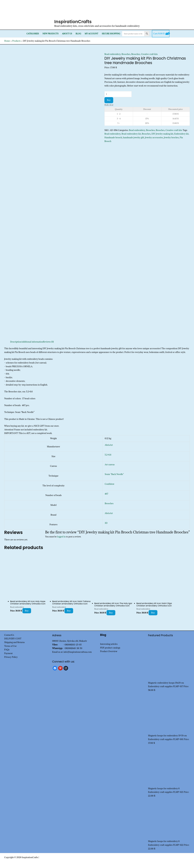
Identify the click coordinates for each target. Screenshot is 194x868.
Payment (8, 653)
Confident (109, 484)
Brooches (126, 54)
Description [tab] (16, 342)
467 (106, 494)
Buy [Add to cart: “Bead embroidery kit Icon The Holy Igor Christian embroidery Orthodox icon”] (111, 613)
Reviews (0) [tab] (48, 342)
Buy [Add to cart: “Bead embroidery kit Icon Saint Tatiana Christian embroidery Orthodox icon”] (69, 611)
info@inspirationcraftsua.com (78, 652)
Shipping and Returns (14, 642)
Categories (33, 34)
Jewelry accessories (154, 138)
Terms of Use (10, 646)
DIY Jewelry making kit (162, 134)
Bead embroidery (113, 54)
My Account (91, 34)
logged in (61, 537)
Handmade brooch (113, 138)
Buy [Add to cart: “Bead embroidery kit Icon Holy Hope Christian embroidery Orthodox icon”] (27, 611)
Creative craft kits (149, 54)
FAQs (7, 650)
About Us (67, 34)
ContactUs (9, 635)
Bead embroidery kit (131, 134)
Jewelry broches (171, 138)
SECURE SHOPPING (111, 34)
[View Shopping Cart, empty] (161, 34)
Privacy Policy (11, 657)
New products (51, 34)
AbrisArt (109, 445)
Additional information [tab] (32, 342)
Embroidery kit (181, 134)
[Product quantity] (118, 94)
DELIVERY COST (13, 639)
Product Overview (109, 651)
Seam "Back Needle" (114, 474)
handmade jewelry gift (133, 138)
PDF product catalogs (110, 648)
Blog (78, 34)
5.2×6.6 (108, 455)
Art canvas (110, 465)
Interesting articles (109, 644)
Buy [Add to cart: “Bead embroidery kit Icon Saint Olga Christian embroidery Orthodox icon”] (153, 613)
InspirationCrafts (73, 22)
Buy (109, 100)
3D (106, 523)
